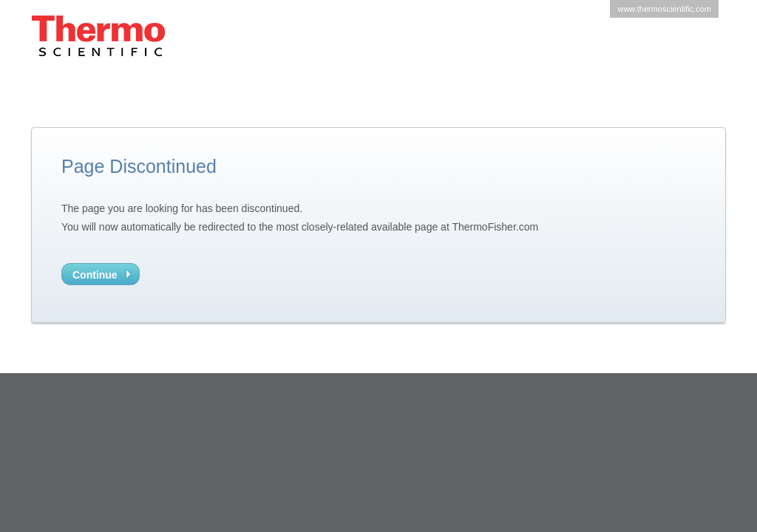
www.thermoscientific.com (664, 9)
